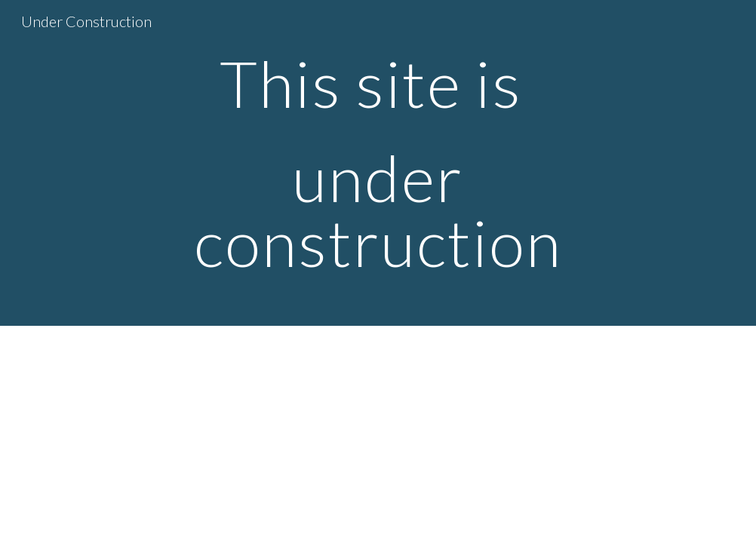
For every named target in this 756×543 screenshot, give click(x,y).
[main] (378, 163)
